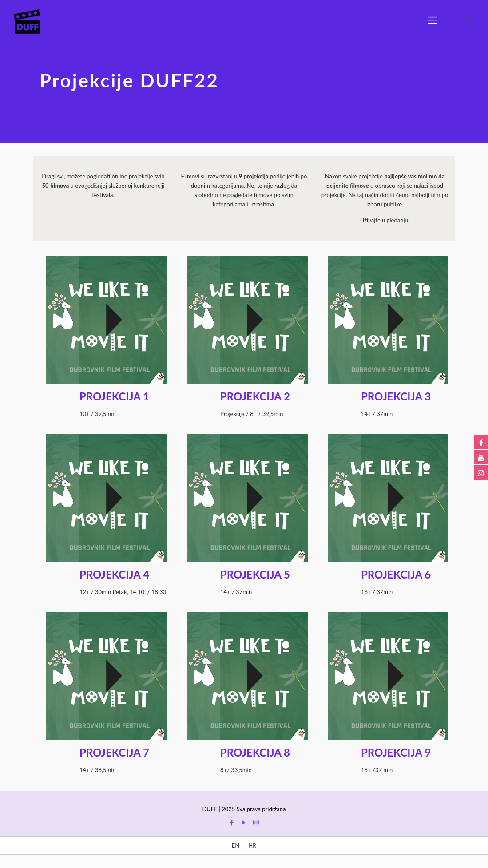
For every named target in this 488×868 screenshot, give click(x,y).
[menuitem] (236, 846)
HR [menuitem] (252, 845)
